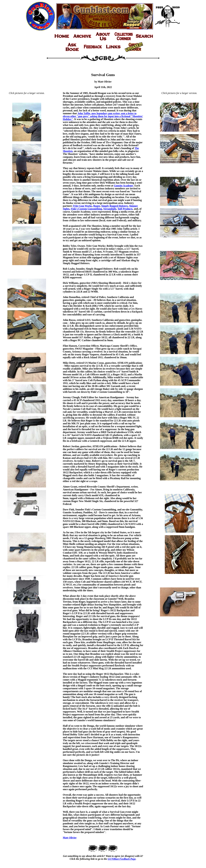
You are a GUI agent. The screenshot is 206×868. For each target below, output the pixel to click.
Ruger (97, 206)
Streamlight (110, 209)
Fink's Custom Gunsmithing (86, 209)
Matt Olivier (70, 838)
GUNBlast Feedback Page (122, 859)
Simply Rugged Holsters (115, 206)
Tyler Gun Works (82, 206)
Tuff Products (125, 209)
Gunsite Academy (124, 186)
